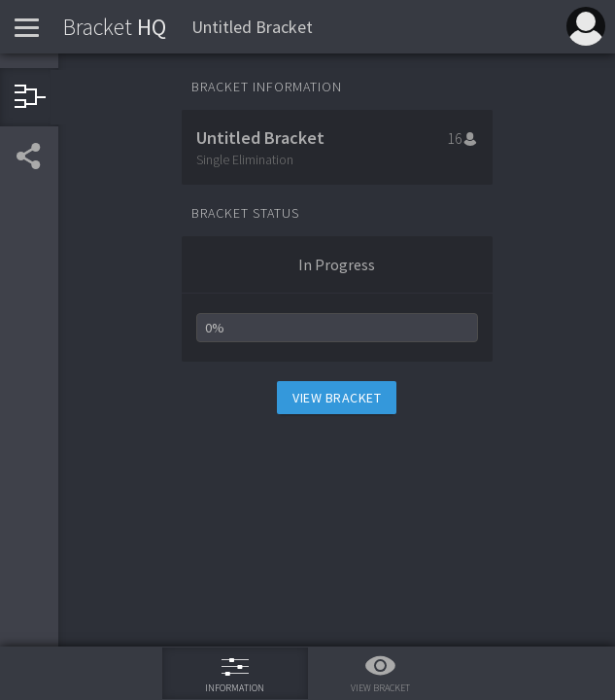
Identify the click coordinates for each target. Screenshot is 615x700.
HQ (115, 27)
